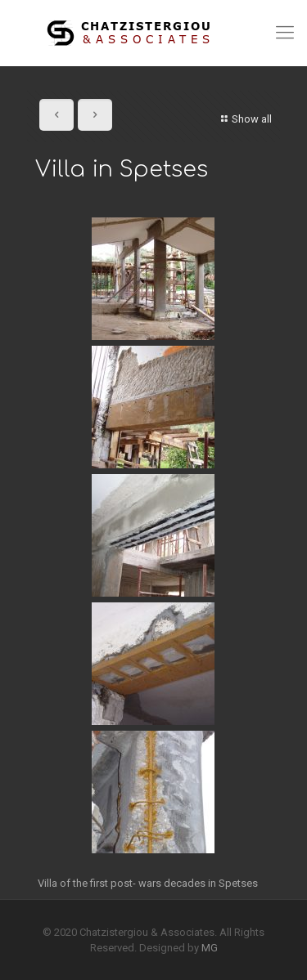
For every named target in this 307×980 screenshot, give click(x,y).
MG (210, 948)
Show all (244, 119)
